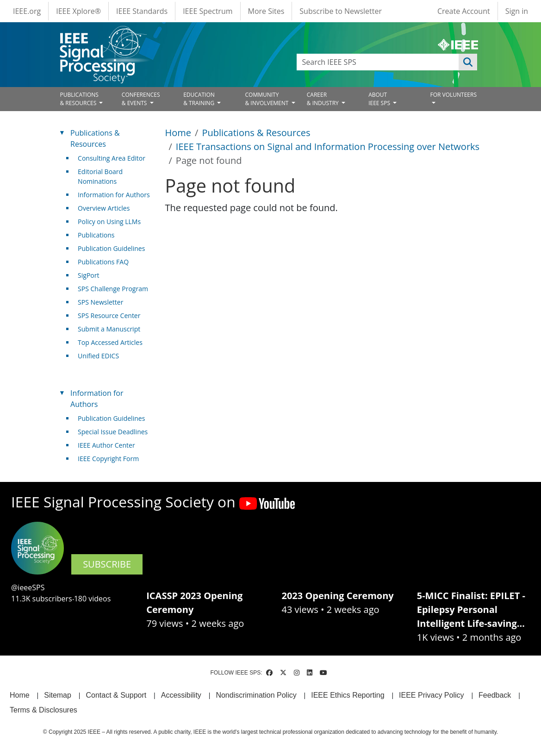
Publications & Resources (256, 133)
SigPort (88, 275)
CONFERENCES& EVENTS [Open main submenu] (141, 99)
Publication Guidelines (111, 248)
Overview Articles (104, 208)
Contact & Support (116, 695)
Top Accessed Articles (110, 342)
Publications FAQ (103, 262)
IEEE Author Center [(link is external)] (110, 445)
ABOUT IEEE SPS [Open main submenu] (380, 99)
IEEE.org (27, 11)
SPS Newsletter (100, 302)
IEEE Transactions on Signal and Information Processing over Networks (328, 147)
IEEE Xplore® (78, 11)
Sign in (517, 11)
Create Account (464, 11)
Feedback (495, 695)
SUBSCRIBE (107, 564)
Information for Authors (114, 195)
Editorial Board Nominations (100, 176)
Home (178, 133)
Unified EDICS (98, 356)
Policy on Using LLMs (109, 222)
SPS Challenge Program (113, 289)
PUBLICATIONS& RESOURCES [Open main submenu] (79, 99)
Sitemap (58, 695)
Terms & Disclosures (44, 710)
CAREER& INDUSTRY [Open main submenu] (323, 99)
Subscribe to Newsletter (341, 11)
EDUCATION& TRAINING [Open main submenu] (199, 99)
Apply (468, 62)
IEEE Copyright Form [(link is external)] (112, 459)
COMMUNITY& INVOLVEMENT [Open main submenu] (267, 99)
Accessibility (181, 695)
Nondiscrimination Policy (256, 695)
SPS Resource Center (109, 316)
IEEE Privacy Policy (431, 695)
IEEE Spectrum (208, 11)
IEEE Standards (142, 11)
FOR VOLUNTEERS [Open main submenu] (453, 95)
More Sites (266, 11)
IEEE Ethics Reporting (348, 695)
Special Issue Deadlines (113, 432)
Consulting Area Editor (112, 158)
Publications (96, 235)
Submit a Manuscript (109, 329)
